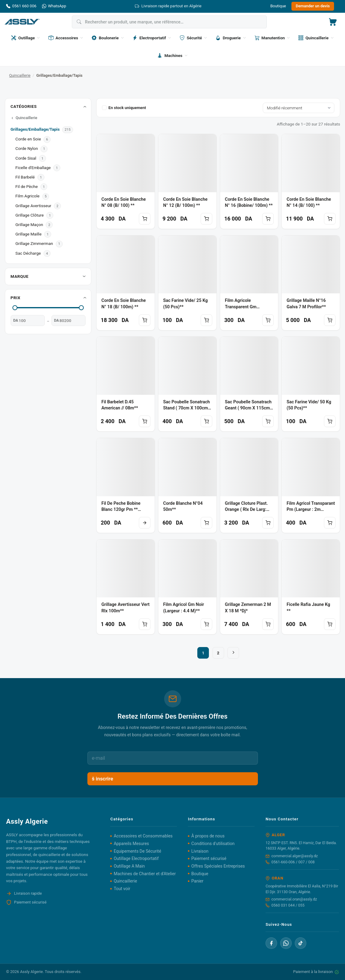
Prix (16, 298)
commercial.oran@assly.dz (291, 899)
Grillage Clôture (30, 215)
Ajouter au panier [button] (145, 219)
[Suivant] (233, 653)
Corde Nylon (27, 148)
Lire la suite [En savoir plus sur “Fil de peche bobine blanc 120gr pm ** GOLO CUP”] (145, 523)
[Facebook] (271, 943)
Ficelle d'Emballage (33, 168)
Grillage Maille (29, 234)
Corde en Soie (28, 139)
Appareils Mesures (131, 844)
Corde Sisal (26, 158)
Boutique (278, 6)
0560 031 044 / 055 (285, 905)
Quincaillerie (20, 75)
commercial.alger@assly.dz (292, 856)
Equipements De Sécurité (137, 851)
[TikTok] (301, 943)
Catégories (24, 106)
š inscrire (103, 779)
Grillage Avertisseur (33, 206)
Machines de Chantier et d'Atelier (145, 874)
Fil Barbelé (25, 177)
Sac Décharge (28, 253)
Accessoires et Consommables (143, 836)
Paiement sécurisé (209, 858)
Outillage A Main (129, 866)
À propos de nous (208, 836)
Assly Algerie (32, 972)
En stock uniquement (124, 108)
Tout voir (122, 889)
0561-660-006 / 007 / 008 (290, 862)
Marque (20, 276)
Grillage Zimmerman (34, 243)
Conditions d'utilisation (213, 844)
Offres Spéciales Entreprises (218, 866)
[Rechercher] (169, 22)
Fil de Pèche (27, 186)
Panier (197, 881)
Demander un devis (313, 6)
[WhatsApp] (286, 943)
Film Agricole (28, 196)
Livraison (200, 851)
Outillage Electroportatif (136, 858)
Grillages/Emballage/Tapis (36, 129)
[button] (333, 22)
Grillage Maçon (29, 225)
